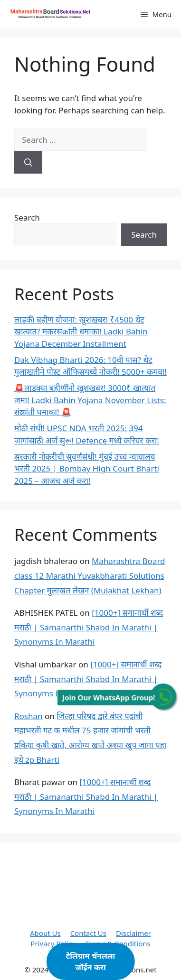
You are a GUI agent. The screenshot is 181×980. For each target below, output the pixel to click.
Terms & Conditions (118, 943)
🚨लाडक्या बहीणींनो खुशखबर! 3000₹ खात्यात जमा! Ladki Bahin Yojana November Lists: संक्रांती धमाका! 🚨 (90, 400)
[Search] (28, 162)
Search (27, 217)
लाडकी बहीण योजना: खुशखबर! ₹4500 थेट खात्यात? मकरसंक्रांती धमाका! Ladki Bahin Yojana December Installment (81, 332)
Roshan (29, 716)
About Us (45, 933)
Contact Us (88, 933)
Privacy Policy (53, 943)
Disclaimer (133, 933)
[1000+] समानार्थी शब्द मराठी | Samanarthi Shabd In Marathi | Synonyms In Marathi (89, 627)
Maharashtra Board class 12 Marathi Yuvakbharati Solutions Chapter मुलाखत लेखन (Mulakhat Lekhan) (90, 575)
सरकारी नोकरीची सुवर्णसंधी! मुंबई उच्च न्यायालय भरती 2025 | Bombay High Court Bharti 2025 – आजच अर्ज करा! (87, 469)
